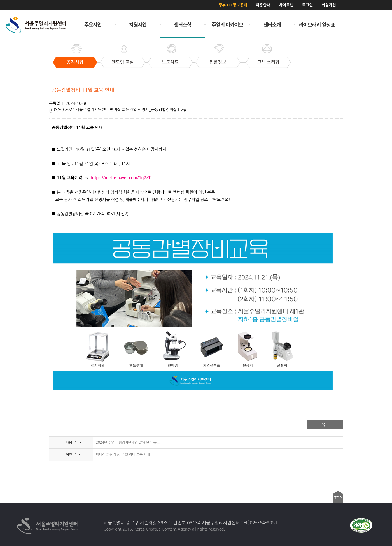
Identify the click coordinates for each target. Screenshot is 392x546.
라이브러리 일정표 (317, 24)
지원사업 (138, 24)
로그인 (308, 5)
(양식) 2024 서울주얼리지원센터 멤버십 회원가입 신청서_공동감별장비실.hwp (118, 110)
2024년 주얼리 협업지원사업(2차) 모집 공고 (128, 443)
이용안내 (263, 5)
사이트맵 (286, 5)
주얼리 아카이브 (228, 24)
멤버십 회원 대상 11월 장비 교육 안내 (123, 455)
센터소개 (272, 24)
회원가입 (329, 5)
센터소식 (183, 24)
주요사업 (93, 24)
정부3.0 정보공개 (233, 5)
